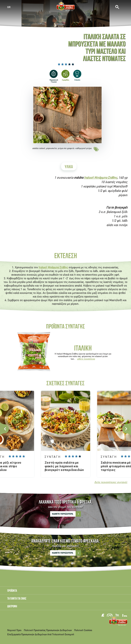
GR (9, 7)
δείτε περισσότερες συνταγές (111, 482)
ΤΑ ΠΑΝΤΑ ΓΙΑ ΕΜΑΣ (17, 599)
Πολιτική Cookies (83, 630)
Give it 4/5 (69, 64)
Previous (4, 429)
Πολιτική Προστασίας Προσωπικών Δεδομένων (48, 630)
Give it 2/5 (62, 64)
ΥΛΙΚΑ (69, 167)
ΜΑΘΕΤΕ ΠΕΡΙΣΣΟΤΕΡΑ (62, 514)
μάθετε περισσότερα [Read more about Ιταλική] (86, 359)
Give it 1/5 (59, 64)
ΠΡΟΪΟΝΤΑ (12, 591)
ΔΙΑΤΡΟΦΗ (12, 607)
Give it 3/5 (66, 64)
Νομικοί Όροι (14, 630)
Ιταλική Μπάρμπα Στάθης (101, 178)
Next (127, 429)
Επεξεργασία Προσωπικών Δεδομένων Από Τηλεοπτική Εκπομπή (41, 635)
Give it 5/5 (73, 64)
